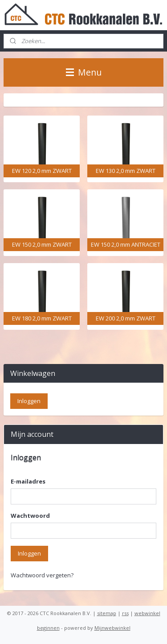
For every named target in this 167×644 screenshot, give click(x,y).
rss (125, 613)
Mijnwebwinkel (112, 628)
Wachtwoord (30, 516)
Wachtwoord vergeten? (42, 575)
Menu (84, 72)
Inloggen (29, 553)
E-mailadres (28, 481)
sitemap (107, 613)
